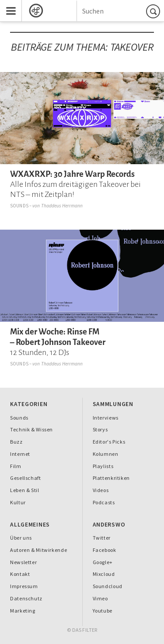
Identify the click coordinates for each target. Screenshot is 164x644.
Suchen (154, 11)
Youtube (103, 611)
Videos (101, 490)
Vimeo (100, 598)
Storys (100, 429)
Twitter (102, 538)
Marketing (23, 611)
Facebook (105, 550)
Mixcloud (104, 574)
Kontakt (20, 574)
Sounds (19, 206)
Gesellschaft (25, 478)
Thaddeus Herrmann (62, 206)
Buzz (16, 442)
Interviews (106, 418)
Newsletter (23, 562)
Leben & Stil (24, 490)
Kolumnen (106, 454)
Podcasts (104, 502)
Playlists (103, 466)
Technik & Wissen (31, 429)
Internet (20, 454)
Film (16, 466)
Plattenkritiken (111, 478)
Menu (8, 4)
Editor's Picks (109, 442)
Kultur (18, 502)
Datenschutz (26, 598)
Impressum (24, 586)
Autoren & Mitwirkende (38, 550)
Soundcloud (108, 586)
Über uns (21, 538)
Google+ (103, 562)
